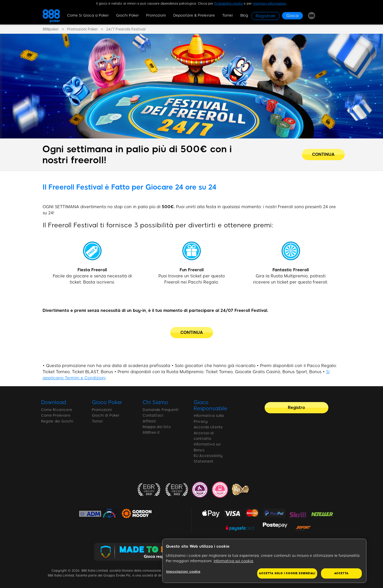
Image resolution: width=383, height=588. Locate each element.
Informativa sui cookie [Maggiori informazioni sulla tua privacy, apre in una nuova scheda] (233, 561)
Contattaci (153, 415)
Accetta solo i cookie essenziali (287, 573)
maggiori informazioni (269, 4)
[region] (264, 561)
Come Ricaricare (57, 410)
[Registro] (296, 408)
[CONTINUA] (192, 333)
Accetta (342, 573)
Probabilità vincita (228, 4)
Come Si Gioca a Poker (88, 15)
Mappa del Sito (157, 427)
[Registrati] (265, 16)
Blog (244, 15)
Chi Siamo (155, 402)
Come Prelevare (56, 415)
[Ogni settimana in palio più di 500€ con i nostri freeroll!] (323, 155)
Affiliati (149, 421)
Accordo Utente (208, 427)
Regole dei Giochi (57, 421)
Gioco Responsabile (210, 405)
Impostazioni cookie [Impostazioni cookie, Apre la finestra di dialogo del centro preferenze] (183, 572)
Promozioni (156, 15)
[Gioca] (292, 16)
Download (54, 402)
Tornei (228, 15)
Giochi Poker (127, 15)
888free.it (151, 433)
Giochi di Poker (106, 415)
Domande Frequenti (161, 410)
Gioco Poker (107, 402)
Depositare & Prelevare (194, 15)
